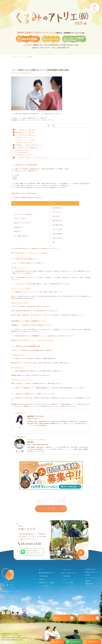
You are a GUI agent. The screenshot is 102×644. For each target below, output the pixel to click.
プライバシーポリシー (92, 578)
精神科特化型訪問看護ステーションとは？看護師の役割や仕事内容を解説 (35, 340)
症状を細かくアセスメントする (24, 138)
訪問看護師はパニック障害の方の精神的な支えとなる (29, 145)
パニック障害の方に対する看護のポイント (26, 135)
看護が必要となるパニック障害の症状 (25, 132)
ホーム (41, 569)
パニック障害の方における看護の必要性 (25, 130)
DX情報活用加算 (90, 569)
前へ (42, 501)
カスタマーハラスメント (93, 587)
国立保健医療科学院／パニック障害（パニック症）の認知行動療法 (31, 253)
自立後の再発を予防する (22, 153)
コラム (21, 57)
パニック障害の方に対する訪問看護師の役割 (26, 148)
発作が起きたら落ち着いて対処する (25, 142)
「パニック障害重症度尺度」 (18, 284)
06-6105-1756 (30, 544)
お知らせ (42, 579)
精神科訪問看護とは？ (47, 573)
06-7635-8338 (10, 603)
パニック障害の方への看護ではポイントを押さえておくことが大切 (32, 158)
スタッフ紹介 (44, 586)
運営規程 (88, 581)
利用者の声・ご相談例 (47, 583)
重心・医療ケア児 (68, 573)
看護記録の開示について (93, 572)
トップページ (14, 57)
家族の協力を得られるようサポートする (26, 155)
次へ (60, 501)
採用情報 (88, 575)
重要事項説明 (89, 584)
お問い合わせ (57, 641)
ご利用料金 (66, 576)
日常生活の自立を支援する (23, 150)
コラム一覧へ (51, 509)
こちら (55, 406)
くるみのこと (67, 569)
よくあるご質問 (68, 583)
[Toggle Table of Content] (53, 126)
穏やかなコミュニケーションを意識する (26, 140)
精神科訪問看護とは (26, 73)
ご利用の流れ (44, 576)
